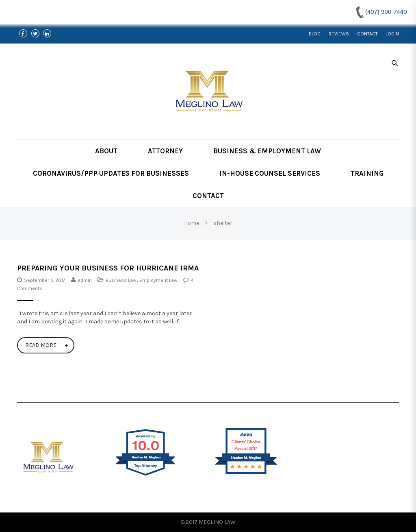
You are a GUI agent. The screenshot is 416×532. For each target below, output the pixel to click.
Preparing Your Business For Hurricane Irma (108, 268)
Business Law (121, 280)
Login (392, 34)
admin (85, 280)
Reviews (339, 34)
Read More (41, 345)
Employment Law (158, 280)
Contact (367, 34)
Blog (315, 34)
